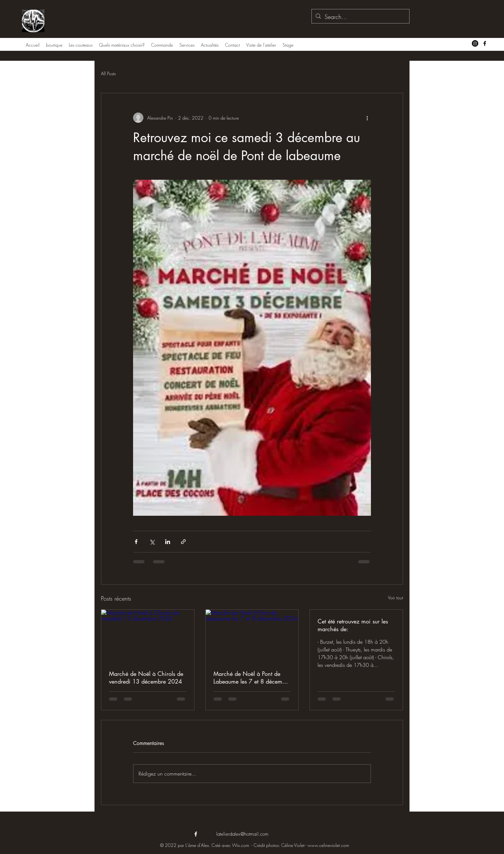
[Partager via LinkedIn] (168, 542)
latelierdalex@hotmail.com (242, 834)
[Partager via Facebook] (136, 542)
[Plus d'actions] (367, 118)
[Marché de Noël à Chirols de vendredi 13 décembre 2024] (148, 636)
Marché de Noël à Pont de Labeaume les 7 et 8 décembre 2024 (252, 677)
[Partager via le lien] (183, 542)
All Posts (108, 73)
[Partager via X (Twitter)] (152, 542)
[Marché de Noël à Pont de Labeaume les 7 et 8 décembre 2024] (252, 636)
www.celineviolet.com (328, 845)
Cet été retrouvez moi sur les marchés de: (353, 625)
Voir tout (396, 598)
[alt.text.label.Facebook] (485, 43)
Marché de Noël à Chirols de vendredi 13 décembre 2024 (146, 677)
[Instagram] (475, 43)
